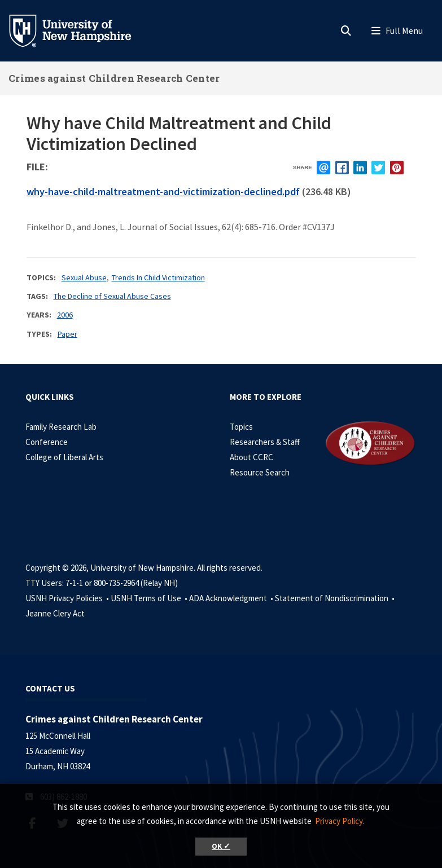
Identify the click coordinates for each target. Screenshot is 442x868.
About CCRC (251, 457)
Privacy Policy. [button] (340, 821)
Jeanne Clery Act (55, 613)
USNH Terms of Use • (150, 598)
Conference (47, 442)
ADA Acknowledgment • (232, 598)
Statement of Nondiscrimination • (336, 598)
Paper (67, 334)
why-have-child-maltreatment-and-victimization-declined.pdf (163, 191)
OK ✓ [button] (221, 846)
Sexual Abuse (84, 277)
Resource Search (260, 472)
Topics (241, 427)
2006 (65, 315)
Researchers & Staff (265, 442)
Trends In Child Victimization (158, 277)
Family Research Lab (61, 427)
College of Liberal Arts (64, 457)
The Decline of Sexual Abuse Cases (112, 296)
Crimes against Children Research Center (114, 78)
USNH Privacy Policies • (68, 598)
